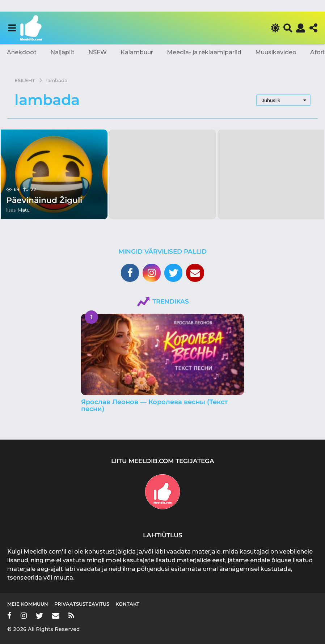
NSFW (98, 52)
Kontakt (127, 604)
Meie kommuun (28, 604)
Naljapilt (62, 52)
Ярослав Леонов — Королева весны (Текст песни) (154, 405)
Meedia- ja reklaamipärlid (204, 52)
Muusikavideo (276, 52)
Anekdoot (22, 52)
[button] (12, 28)
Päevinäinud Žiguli (44, 200)
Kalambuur (137, 52)
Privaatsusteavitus (82, 604)
